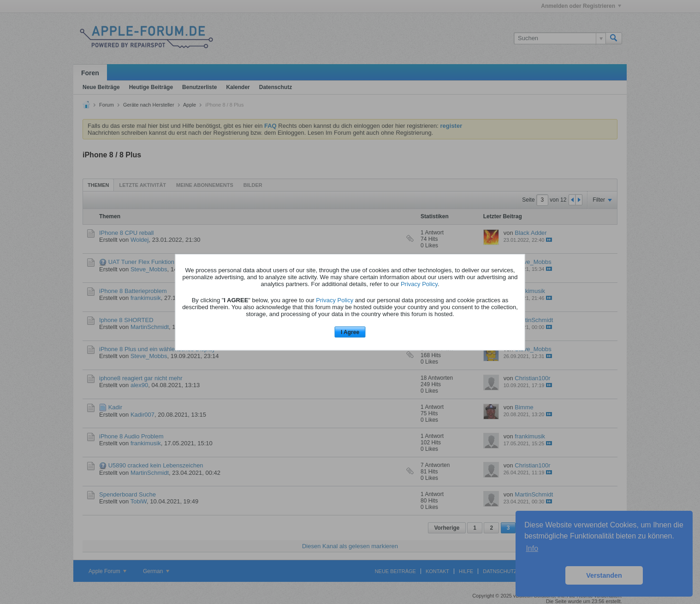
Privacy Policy (419, 284)
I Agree (350, 332)
